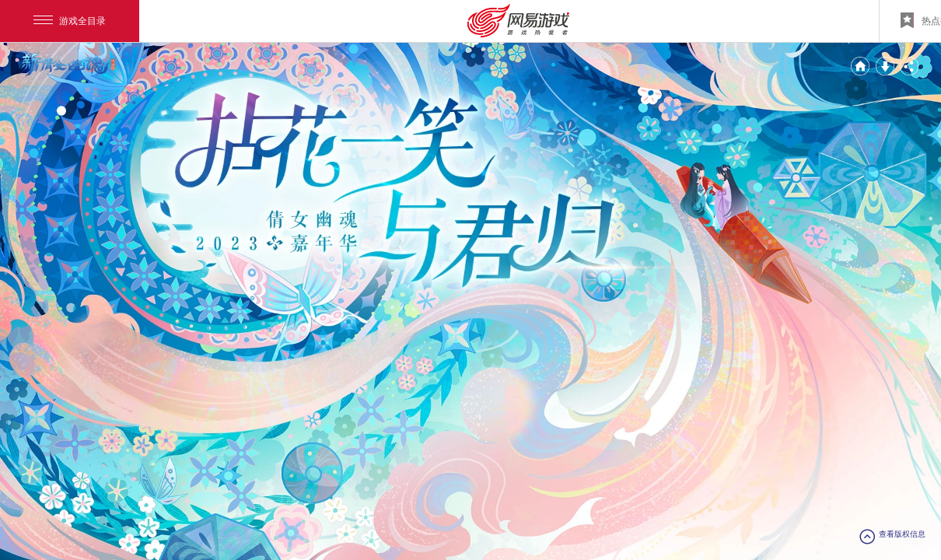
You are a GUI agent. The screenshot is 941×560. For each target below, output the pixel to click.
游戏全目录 (70, 21)
